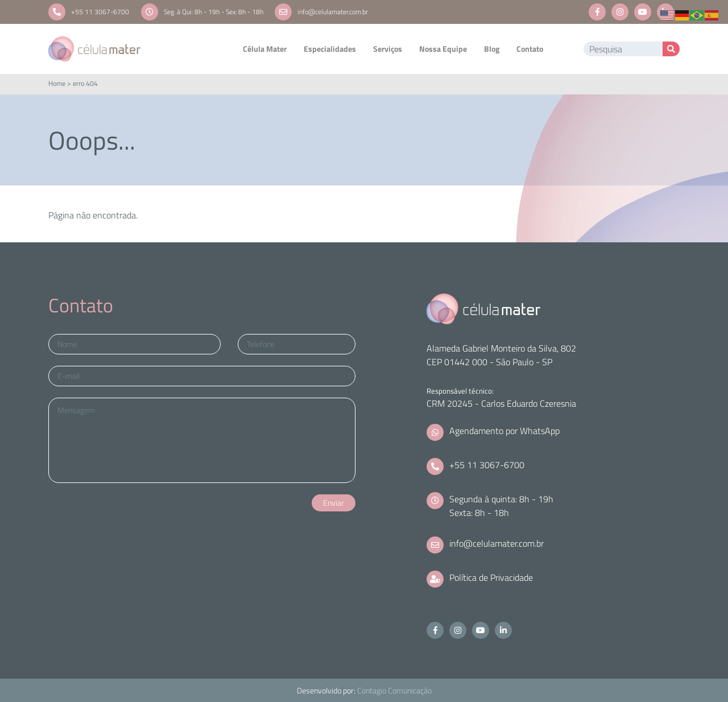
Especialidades (330, 49)
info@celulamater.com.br (333, 12)
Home (57, 83)
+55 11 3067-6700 (100, 12)
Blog (492, 49)
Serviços (388, 49)
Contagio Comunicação (394, 690)
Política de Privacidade (491, 577)
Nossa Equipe (443, 49)
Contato (530, 49)
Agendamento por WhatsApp (504, 431)
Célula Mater (265, 49)
